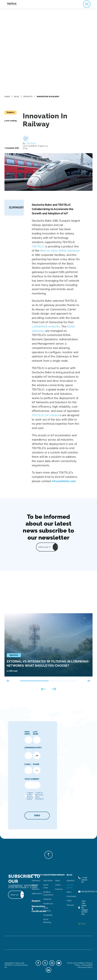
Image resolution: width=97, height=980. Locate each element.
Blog (17, 97)
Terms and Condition (76, 963)
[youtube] (59, 963)
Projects (28, 97)
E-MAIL (28, 764)
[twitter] (45, 963)
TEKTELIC (31, 143)
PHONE (36, 764)
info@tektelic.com (64, 481)
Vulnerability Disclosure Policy (85, 966)
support (36, 901)
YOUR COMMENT (32, 779)
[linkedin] (48, 970)
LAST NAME (36, 733)
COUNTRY (37, 749)
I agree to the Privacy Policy (30, 796)
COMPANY (29, 749)
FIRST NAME (28, 733)
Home (7, 97)
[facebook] (38, 963)
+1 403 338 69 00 (84, 880)
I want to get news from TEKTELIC (39, 796)
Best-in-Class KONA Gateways (60, 251)
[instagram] (52, 963)
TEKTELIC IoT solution (46, 415)
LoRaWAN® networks (46, 326)
